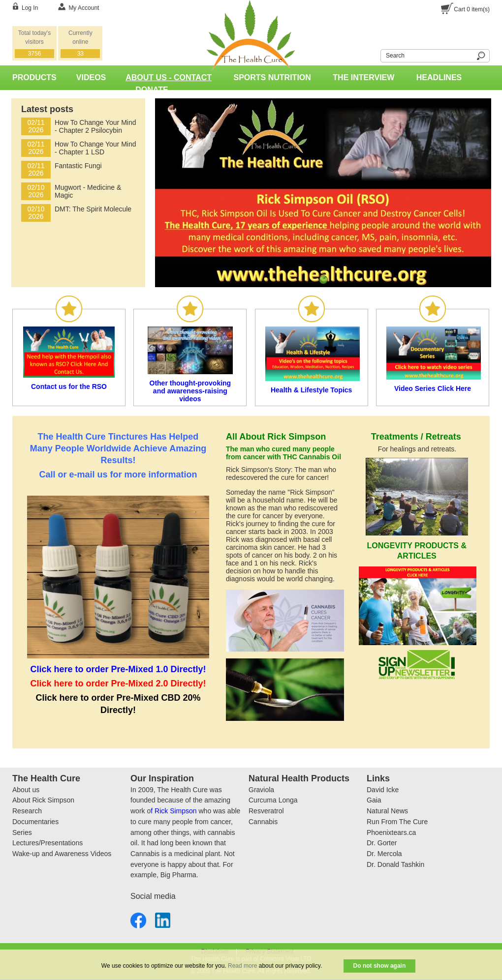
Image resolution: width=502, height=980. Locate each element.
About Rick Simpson (43, 800)
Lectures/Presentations (47, 843)
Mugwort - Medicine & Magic (88, 191)
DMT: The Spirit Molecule (93, 209)
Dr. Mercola (384, 854)
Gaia (374, 800)
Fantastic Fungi (78, 166)
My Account (84, 8)
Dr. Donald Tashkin (395, 864)
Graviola (261, 790)
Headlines (439, 77)
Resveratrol (266, 811)
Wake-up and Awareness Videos (62, 854)
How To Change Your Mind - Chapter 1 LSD (95, 148)
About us (26, 790)
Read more (242, 966)
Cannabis (263, 822)
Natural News (387, 811)
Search (375, 54)
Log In (30, 8)
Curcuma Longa (273, 800)
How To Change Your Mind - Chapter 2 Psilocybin (95, 126)
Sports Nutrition (272, 77)
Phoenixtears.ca (391, 832)
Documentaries (35, 822)
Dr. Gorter (382, 843)
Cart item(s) (472, 9)
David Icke (383, 790)
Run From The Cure (397, 822)
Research (27, 811)
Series (22, 832)
